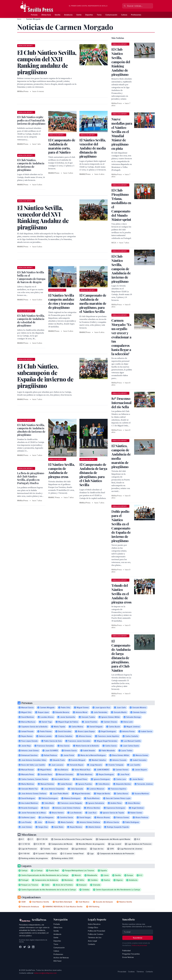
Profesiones (136, 15)
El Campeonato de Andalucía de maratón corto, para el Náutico (62, 146)
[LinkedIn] (33, 947)
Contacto (91, 944)
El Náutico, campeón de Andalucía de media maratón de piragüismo (121, 456)
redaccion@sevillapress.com (45, 973)
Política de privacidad (139, 945)
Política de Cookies (96, 934)
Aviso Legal (92, 941)
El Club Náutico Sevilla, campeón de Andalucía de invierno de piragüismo (121, 269)
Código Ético (93, 927)
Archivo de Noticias (61, 958)
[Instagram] (29, 947)
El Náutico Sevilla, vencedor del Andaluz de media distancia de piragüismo (93, 148)
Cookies (131, 972)
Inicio (19, 19)
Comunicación (111, 15)
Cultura (124, 15)
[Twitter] (25, 947)
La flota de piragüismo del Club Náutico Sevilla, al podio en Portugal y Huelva (31, 478)
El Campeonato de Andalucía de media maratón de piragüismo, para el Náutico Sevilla (93, 303)
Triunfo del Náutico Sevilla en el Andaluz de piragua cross (121, 594)
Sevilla (58, 15)
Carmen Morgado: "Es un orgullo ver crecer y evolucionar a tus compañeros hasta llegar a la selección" (121, 337)
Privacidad (122, 972)
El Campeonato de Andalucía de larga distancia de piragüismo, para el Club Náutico (121, 656)
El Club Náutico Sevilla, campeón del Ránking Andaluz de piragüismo (121, 62)
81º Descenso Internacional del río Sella (121, 403)
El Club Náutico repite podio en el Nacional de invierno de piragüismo (31, 120)
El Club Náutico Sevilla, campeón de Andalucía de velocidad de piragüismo (31, 321)
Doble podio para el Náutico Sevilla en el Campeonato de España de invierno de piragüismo (121, 526)
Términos (140, 972)
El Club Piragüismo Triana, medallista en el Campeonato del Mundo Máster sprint (121, 205)
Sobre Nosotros (94, 924)
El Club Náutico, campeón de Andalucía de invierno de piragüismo (31, 165)
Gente (79, 15)
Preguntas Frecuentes (131, 954)
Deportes (89, 15)
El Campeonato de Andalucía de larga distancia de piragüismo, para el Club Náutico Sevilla (93, 475)
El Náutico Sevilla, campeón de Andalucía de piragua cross (61, 471)
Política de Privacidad (96, 931)
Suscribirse (138, 938)
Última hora (46, 15)
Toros (99, 15)
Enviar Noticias (128, 957)
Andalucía (68, 15)
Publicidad (126, 951)
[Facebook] (20, 947)
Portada (34, 15)
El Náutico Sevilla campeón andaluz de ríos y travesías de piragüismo (61, 301)
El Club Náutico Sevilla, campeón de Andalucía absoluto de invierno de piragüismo (31, 430)
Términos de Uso (95, 938)
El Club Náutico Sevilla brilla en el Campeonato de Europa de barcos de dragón (31, 277)
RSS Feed (57, 961)
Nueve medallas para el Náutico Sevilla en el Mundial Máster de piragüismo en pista (122, 134)
